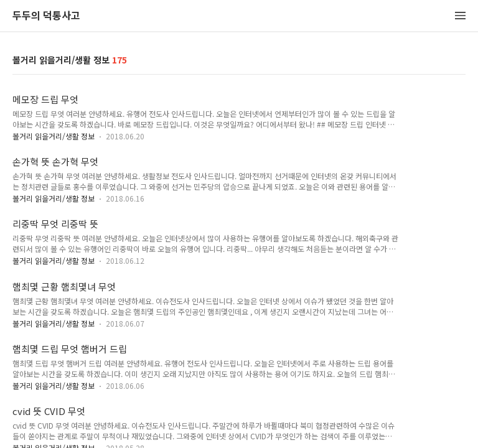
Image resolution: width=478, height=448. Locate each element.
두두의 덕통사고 (46, 16)
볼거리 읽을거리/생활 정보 (54, 136)
